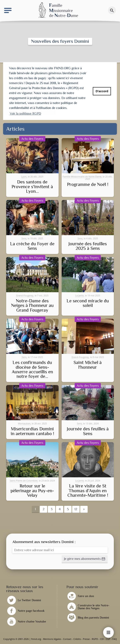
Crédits (77, 639)
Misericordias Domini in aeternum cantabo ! (32, 431)
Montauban (24, 423)
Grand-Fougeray (25, 295)
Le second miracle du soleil (88, 303)
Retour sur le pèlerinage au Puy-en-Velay (32, 491)
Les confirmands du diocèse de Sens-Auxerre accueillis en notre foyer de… (32, 370)
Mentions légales (52, 639)
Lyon (24, 177)
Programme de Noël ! (88, 184)
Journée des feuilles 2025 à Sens (88, 246)
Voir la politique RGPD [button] (25, 114)
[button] (85, 559)
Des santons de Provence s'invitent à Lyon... (32, 187)
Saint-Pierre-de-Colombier (24, 481)
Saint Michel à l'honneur (88, 365)
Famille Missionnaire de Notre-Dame (82, 177)
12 (76, 509)
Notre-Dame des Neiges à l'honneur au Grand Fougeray (32, 306)
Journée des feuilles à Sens (88, 431)
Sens (24, 238)
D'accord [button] (102, 91)
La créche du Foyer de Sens (32, 246)
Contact (67, 639)
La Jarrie (79, 295)
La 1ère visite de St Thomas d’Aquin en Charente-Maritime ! (88, 491)
